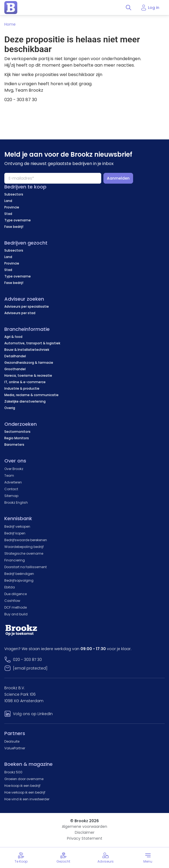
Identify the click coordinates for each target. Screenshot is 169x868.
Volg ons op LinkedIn (33, 714)
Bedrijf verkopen (17, 526)
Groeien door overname (24, 779)
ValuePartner (15, 748)
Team (9, 476)
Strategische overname (24, 553)
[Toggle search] (129, 8)
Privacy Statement (85, 838)
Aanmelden (118, 178)
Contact (11, 489)
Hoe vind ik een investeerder (27, 799)
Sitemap (11, 496)
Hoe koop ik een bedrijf (22, 786)
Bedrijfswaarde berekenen (26, 540)
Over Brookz (14, 469)
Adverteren (13, 482)
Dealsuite (12, 741)
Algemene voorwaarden (84, 826)
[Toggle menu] (148, 858)
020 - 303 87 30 (27, 660)
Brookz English (16, 502)
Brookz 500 (13, 772)
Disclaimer (85, 832)
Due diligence (16, 594)
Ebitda (10, 587)
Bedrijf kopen (15, 533)
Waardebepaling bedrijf (24, 547)
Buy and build (16, 614)
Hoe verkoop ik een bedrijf (25, 792)
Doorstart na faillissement (26, 567)
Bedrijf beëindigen (19, 574)
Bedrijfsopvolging (19, 580)
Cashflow (12, 601)
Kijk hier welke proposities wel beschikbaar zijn (53, 75)
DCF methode (16, 607)
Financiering (15, 560)
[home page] (11, 8)
